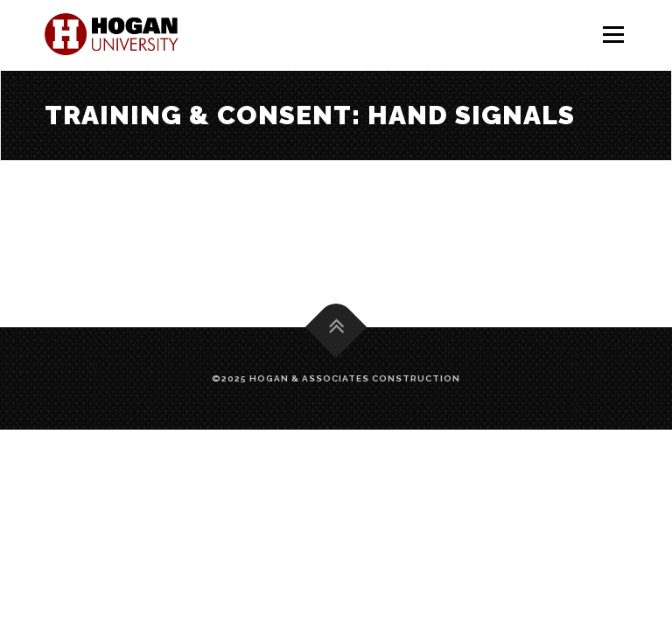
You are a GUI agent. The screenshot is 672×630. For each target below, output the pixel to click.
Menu (613, 35)
